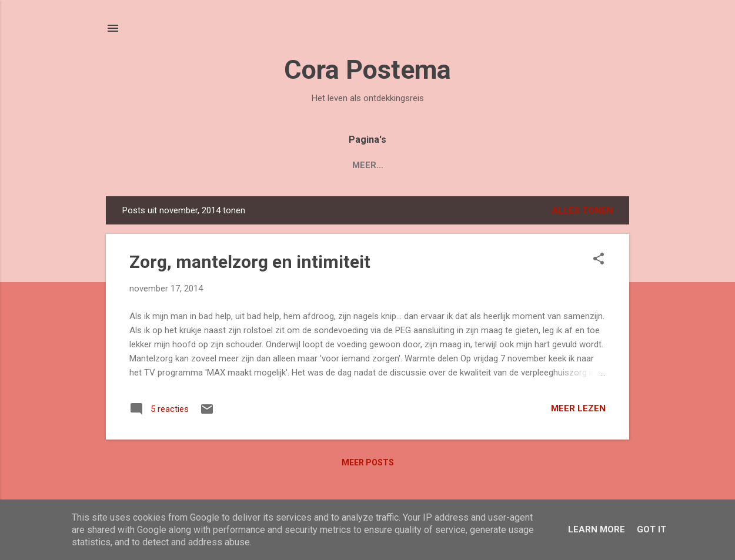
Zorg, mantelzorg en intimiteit (250, 262)
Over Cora (426, 165)
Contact (495, 165)
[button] (599, 260)
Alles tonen (582, 210)
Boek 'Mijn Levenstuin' (274, 165)
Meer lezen (578, 408)
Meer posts (368, 462)
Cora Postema (367, 70)
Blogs (364, 165)
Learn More (597, 529)
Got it (652, 529)
